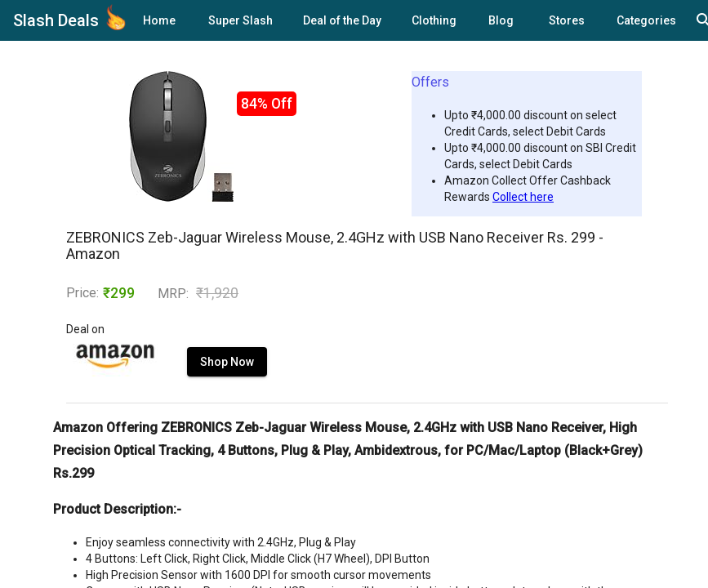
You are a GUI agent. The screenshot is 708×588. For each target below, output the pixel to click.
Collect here (523, 197)
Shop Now (227, 362)
